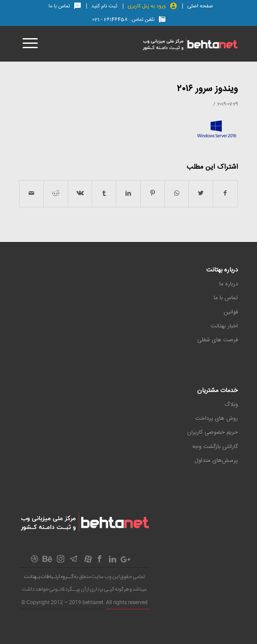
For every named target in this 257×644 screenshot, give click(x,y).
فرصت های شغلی (217, 340)
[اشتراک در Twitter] (201, 194)
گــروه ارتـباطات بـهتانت (49, 577)
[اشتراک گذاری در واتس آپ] (177, 194)
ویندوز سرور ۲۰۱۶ (207, 89)
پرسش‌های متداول (216, 461)
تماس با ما (226, 298)
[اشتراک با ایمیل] (31, 194)
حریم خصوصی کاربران (213, 432)
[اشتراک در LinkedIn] (128, 194)
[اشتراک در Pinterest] (153, 194)
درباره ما (229, 284)
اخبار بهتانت (224, 326)
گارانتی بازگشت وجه (215, 447)
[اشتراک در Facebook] (225, 194)
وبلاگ (231, 405)
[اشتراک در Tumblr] (104, 194)
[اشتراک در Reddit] (56, 194)
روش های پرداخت (217, 418)
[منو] (28, 44)
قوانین (231, 312)
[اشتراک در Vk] (80, 194)
